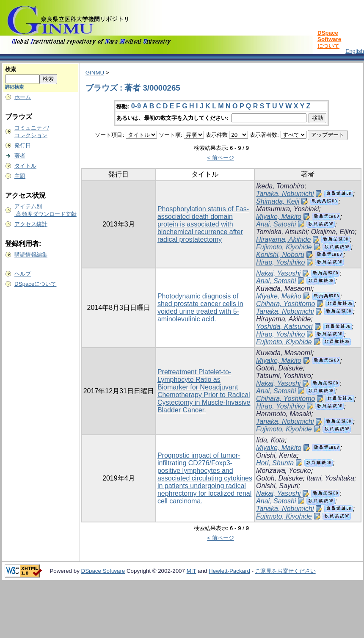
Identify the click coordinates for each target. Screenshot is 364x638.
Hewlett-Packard (229, 571)
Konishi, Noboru (280, 255)
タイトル (25, 166)
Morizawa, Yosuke (284, 471)
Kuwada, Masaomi (284, 289)
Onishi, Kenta (276, 455)
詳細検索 (14, 87)
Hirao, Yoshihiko (280, 262)
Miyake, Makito (279, 217)
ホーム (23, 97)
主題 (20, 176)
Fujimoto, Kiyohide (284, 247)
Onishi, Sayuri (277, 486)
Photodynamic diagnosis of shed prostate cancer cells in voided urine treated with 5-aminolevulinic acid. (200, 308)
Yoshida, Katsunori (284, 327)
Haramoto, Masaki (284, 414)
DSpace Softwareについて (329, 39)
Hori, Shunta (275, 463)
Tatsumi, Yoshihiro (284, 376)
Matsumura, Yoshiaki (287, 209)
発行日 (23, 145)
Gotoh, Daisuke (279, 368)
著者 (20, 156)
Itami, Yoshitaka (330, 478)
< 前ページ (221, 158)
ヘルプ (23, 274)
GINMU (95, 73)
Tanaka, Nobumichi (285, 194)
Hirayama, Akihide (283, 239)
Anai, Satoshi (276, 224)
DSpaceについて (35, 284)
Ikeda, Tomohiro (280, 186)
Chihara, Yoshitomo (285, 304)
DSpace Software (103, 571)
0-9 (136, 106)
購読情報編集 (31, 255)
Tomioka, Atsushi (282, 232)
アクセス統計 (31, 224)
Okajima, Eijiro (333, 232)
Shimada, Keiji (278, 201)
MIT (192, 571)
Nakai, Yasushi (278, 273)
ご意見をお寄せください (285, 571)
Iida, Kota (270, 440)
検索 (11, 69)
